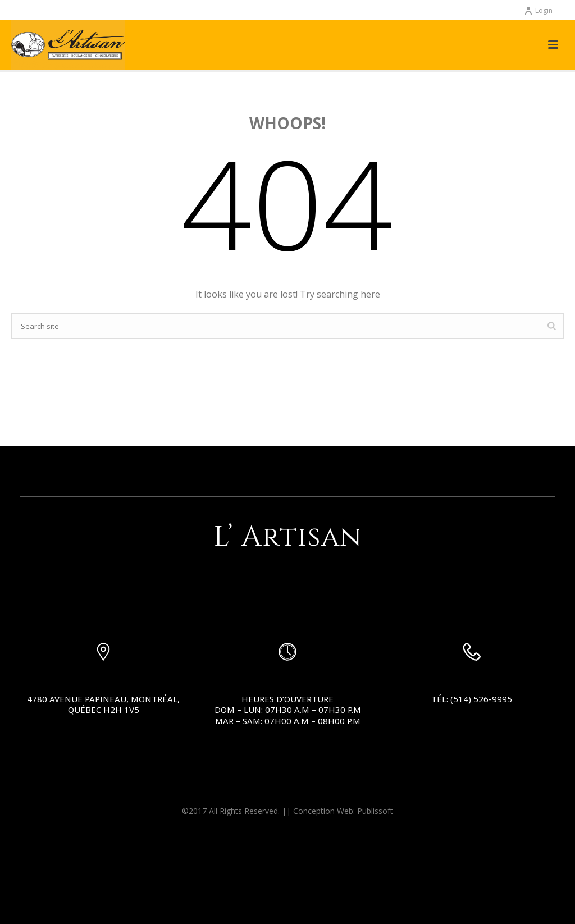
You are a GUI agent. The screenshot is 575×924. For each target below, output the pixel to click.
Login (538, 10)
